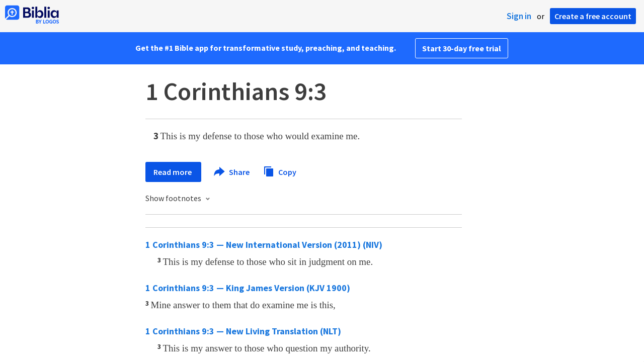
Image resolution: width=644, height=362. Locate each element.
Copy (280, 171)
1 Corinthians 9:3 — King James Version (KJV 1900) (248, 288)
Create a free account (593, 16)
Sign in (519, 16)
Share (232, 172)
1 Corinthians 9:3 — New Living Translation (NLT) (243, 331)
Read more (173, 172)
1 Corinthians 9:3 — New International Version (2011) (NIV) (264, 245)
